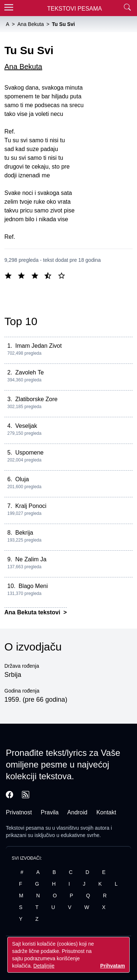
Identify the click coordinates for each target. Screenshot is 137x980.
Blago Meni (33, 586)
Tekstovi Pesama (75, 9)
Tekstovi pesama (25, 828)
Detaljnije (44, 966)
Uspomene (29, 453)
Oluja (22, 479)
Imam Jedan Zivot (39, 346)
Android (77, 812)
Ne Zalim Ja (31, 559)
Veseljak (26, 426)
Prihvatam (113, 966)
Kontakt (106, 812)
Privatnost (19, 812)
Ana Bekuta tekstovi (33, 612)
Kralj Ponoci (31, 506)
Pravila (50, 812)
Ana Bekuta (23, 67)
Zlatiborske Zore (37, 399)
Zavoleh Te (30, 372)
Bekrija (24, 533)
